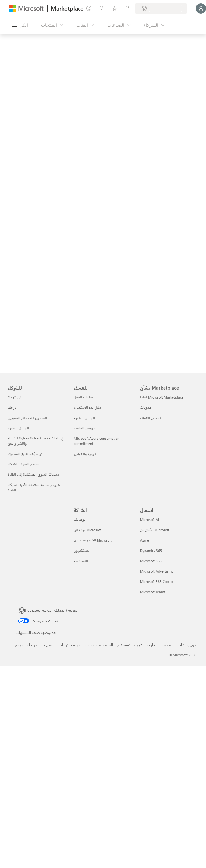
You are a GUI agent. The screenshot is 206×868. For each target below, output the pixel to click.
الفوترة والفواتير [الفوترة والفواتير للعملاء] (86, 454)
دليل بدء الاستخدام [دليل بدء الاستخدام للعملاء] (88, 407)
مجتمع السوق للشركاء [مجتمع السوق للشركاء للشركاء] (23, 464)
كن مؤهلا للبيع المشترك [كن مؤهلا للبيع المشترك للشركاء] (25, 454)
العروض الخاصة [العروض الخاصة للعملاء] (86, 428)
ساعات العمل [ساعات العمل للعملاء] (83, 397)
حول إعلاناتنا (187, 645)
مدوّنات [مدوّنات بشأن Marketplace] (146, 407)
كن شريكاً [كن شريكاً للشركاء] (15, 397)
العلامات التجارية (160, 645)
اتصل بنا (48, 645)
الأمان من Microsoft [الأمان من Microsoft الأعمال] (155, 530)
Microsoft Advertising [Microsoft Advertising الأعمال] (157, 571)
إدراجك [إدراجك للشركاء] (13, 407)
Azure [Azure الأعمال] (145, 540)
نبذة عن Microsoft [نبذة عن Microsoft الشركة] (87, 530)
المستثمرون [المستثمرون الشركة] (82, 550)
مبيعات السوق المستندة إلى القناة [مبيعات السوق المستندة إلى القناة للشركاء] (33, 474)
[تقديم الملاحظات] (89, 8)
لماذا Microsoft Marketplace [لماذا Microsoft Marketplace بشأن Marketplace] (162, 397)
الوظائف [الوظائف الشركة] (80, 520)
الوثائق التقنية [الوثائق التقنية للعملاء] (84, 418)
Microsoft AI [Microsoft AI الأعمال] (150, 520)
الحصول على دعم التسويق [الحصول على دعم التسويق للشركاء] (27, 418)
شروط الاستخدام (130, 645)
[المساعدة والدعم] (102, 8)
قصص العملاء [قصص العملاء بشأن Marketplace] (151, 418)
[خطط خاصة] (127, 8)
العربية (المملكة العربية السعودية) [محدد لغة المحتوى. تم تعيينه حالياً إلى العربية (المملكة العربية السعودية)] (52, 610)
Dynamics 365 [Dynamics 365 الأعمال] (151, 550)
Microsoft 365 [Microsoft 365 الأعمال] (151, 561)
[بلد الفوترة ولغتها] (161, 8)
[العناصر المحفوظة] (115, 8)
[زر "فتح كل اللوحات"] (20, 25)
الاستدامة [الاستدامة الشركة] (81, 561)
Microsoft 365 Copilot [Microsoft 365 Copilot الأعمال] (157, 581)
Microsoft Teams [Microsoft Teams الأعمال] (153, 592)
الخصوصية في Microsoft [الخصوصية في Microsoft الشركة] (93, 540)
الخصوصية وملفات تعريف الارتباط (86, 645)
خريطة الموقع (26, 645)
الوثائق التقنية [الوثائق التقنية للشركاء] (18, 428)
